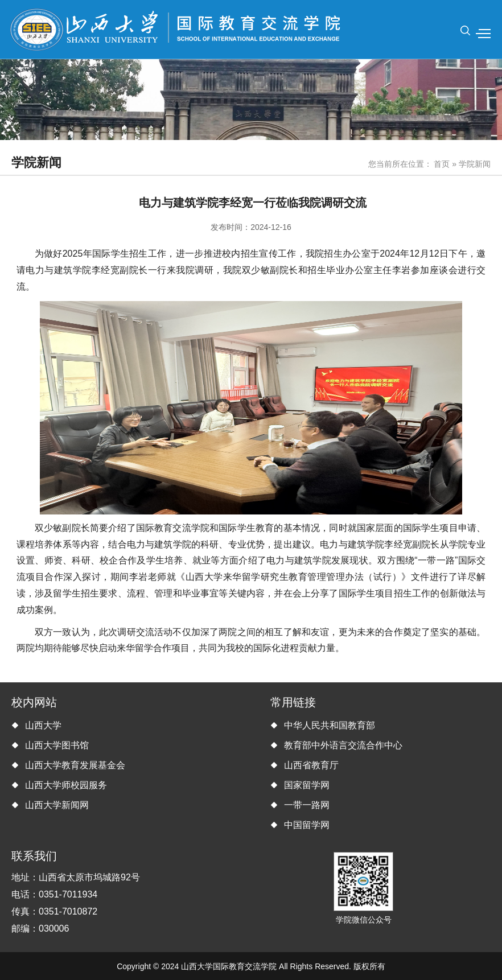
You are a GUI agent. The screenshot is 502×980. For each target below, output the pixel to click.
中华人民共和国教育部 (330, 725)
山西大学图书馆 (57, 745)
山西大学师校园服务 (66, 785)
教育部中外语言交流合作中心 (343, 745)
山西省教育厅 (311, 765)
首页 (442, 164)
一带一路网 (307, 805)
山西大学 (43, 725)
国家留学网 (307, 785)
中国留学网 (307, 825)
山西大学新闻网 (57, 805)
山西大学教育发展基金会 (75, 765)
